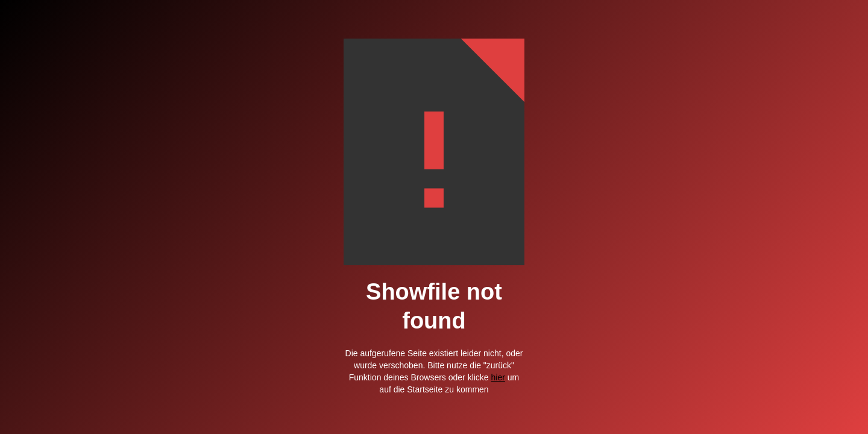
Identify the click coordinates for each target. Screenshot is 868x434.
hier (498, 377)
